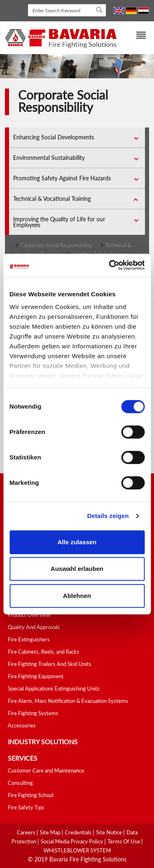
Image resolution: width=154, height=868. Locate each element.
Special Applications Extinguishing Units (54, 688)
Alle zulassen (77, 542)
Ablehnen (77, 596)
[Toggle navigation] (136, 36)
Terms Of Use (124, 841)
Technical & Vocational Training (52, 199)
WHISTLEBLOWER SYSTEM (77, 850)
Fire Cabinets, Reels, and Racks (44, 652)
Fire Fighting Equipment (36, 676)
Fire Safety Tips (26, 807)
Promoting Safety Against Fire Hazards (62, 178)
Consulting (20, 783)
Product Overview (29, 615)
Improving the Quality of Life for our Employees (59, 222)
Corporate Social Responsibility (56, 245)
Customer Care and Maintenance (46, 770)
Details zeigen (108, 516)
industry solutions (43, 742)
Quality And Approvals (34, 627)
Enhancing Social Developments (54, 137)
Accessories (22, 725)
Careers (27, 832)
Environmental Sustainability (49, 158)
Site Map (51, 832)
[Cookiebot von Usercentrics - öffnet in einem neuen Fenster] (110, 265)
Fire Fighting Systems (33, 713)
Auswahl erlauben (77, 569)
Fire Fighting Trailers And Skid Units (49, 664)
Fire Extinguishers (29, 639)
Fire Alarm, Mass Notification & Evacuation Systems (68, 701)
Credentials (79, 832)
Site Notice (110, 832)
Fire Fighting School (31, 795)
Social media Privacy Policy (72, 841)
